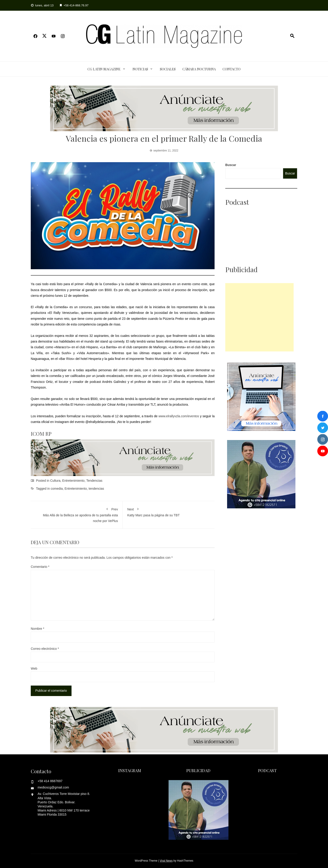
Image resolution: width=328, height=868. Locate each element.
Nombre (37, 629)
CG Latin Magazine (104, 69)
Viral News (166, 861)
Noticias (140, 69)
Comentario (40, 567)
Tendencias (94, 481)
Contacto (232, 69)
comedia (57, 489)
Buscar (231, 165)
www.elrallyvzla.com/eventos (179, 416)
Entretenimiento (73, 481)
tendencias (96, 489)
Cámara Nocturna (199, 69)
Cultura (55, 481)
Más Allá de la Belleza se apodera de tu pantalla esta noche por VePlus (77, 514)
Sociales (168, 69)
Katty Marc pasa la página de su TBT (169, 511)
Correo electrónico (45, 649)
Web (34, 668)
